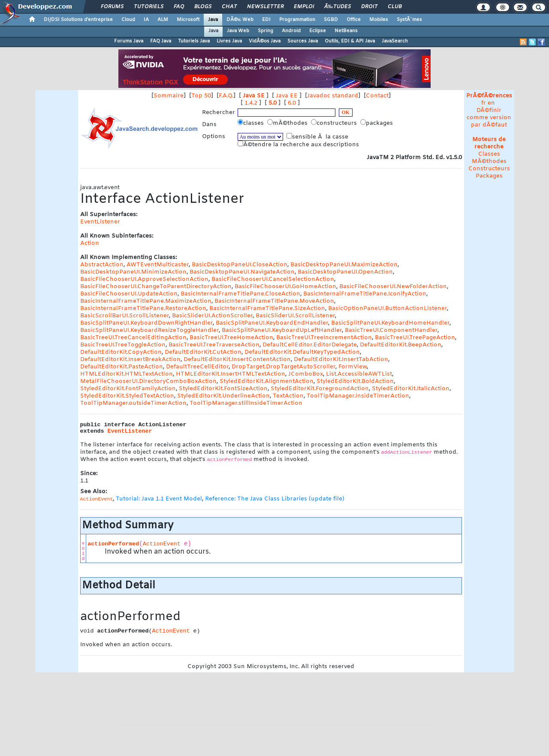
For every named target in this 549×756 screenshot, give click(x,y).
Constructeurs (489, 169)
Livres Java (229, 41)
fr (484, 103)
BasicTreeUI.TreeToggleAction (123, 345)
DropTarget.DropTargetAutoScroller (284, 367)
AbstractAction (102, 265)
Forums (112, 7)
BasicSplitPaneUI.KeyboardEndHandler (272, 323)
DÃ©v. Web (240, 20)
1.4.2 (251, 103)
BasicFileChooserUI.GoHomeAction (285, 287)
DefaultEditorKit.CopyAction (121, 352)
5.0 (273, 103)
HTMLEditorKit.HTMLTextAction (127, 374)
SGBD (331, 20)
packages (377, 123)
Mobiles (379, 20)
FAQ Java (161, 41)
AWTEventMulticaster (158, 265)
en (491, 103)
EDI (266, 20)
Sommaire (169, 96)
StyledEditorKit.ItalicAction (411, 389)
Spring (265, 31)
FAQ (179, 7)
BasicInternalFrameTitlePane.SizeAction (267, 309)
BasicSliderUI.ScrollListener (295, 316)
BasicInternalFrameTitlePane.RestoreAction (143, 309)
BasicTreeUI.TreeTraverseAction (214, 345)
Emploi (304, 7)
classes (252, 123)
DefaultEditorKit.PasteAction (122, 367)
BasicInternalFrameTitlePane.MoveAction (274, 301)
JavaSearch (395, 41)
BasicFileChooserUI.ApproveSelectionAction (144, 279)
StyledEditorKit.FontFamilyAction (128, 389)
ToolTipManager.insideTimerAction (358, 396)
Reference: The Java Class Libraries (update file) (275, 499)
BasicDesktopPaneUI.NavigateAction (242, 272)
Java (213, 20)
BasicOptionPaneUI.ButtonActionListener (388, 309)
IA (146, 20)
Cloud (128, 20)
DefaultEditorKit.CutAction (203, 352)
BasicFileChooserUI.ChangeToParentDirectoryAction (156, 287)
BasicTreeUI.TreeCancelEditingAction (133, 338)
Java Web (238, 31)
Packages (489, 176)
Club (395, 7)
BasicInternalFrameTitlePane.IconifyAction (365, 294)
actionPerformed (113, 544)
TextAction (288, 396)
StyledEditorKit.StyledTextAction (127, 396)
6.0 (292, 103)
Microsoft (188, 20)
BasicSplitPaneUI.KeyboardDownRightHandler (146, 323)
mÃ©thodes (288, 123)
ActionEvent (162, 544)
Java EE (287, 96)
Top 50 (201, 96)
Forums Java (129, 41)
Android (291, 31)
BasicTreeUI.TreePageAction (415, 338)
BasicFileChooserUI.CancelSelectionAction (273, 279)
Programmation (297, 20)
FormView (353, 367)
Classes (489, 154)
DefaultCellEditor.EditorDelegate (310, 345)
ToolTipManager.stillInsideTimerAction (246, 403)
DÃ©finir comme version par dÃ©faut (489, 118)
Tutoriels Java (194, 41)
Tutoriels (149, 7)
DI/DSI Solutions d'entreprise (78, 20)
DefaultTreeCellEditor (197, 367)
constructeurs (335, 123)
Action (90, 243)
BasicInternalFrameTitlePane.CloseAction (240, 294)
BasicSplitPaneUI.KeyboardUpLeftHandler (282, 330)
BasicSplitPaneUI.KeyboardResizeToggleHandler (149, 330)
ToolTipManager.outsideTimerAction (133, 403)
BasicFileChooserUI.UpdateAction (129, 294)
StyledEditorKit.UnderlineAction (223, 396)
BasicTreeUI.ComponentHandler (391, 330)
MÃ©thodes (489, 161)
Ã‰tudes (338, 7)
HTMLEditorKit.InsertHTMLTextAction (231, 374)
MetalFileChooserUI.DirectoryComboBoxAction (148, 381)
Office (354, 20)
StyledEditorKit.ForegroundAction (320, 389)
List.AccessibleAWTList (359, 374)
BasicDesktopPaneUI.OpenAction (345, 272)
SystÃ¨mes (409, 20)
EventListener (100, 222)
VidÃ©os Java (265, 41)
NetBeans (346, 31)
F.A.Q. (226, 96)
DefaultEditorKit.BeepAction (401, 345)
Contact (377, 96)
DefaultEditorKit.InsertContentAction (237, 360)
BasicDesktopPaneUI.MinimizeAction (133, 272)
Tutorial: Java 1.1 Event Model (159, 499)
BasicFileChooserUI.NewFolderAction (393, 287)
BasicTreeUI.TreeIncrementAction (324, 338)
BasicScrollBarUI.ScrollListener (125, 316)
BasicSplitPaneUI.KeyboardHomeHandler (390, 323)
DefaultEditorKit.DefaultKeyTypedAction (302, 352)
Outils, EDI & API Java (350, 41)
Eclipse (318, 31)
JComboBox (306, 374)
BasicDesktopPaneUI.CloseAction (240, 265)
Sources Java (303, 41)
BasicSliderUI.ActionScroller (212, 316)
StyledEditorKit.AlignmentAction (267, 381)
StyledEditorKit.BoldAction (355, 381)
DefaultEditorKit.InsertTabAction (341, 360)
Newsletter (265, 7)
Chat (229, 7)
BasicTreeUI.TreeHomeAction (231, 338)
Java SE (254, 96)
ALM (163, 20)
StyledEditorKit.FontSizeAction (223, 389)
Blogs (203, 7)
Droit (369, 7)
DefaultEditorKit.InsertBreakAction (130, 360)
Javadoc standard (333, 96)
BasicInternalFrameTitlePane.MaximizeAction (146, 301)
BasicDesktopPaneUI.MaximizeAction (344, 265)
